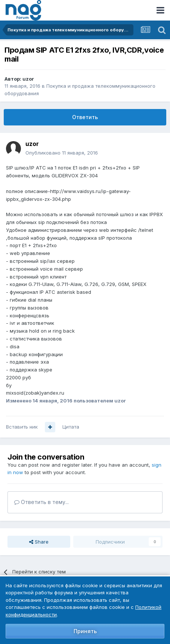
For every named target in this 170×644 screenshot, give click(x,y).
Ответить (85, 117)
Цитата (71, 427)
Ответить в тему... (41, 502)
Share (39, 542)
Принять (85, 631)
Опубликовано (62, 153)
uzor (28, 79)
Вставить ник (22, 427)
